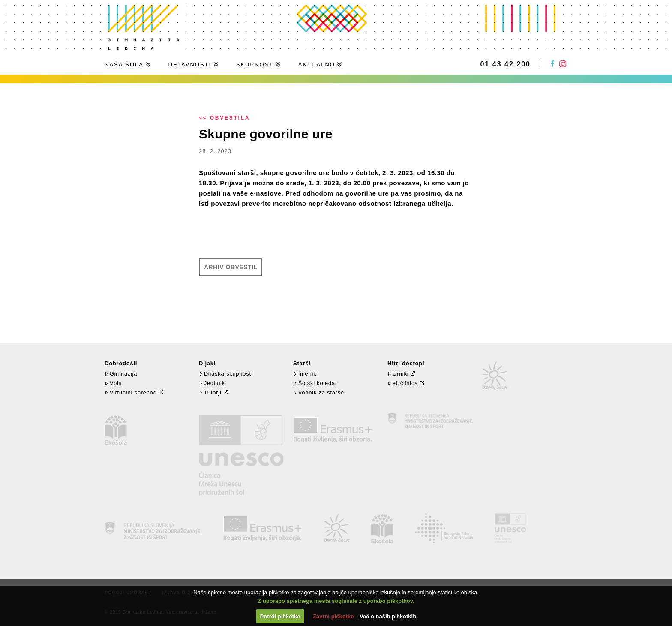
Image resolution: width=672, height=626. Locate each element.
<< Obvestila (224, 118)
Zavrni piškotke (333, 616)
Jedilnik (212, 383)
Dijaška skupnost (225, 374)
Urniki (398, 374)
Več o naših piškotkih (388, 616)
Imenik (305, 374)
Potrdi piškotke (280, 616)
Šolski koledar (315, 383)
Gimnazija (121, 374)
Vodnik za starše (319, 393)
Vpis (113, 383)
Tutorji (210, 393)
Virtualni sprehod (131, 393)
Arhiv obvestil (231, 267)
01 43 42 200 (505, 64)
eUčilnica (403, 383)
